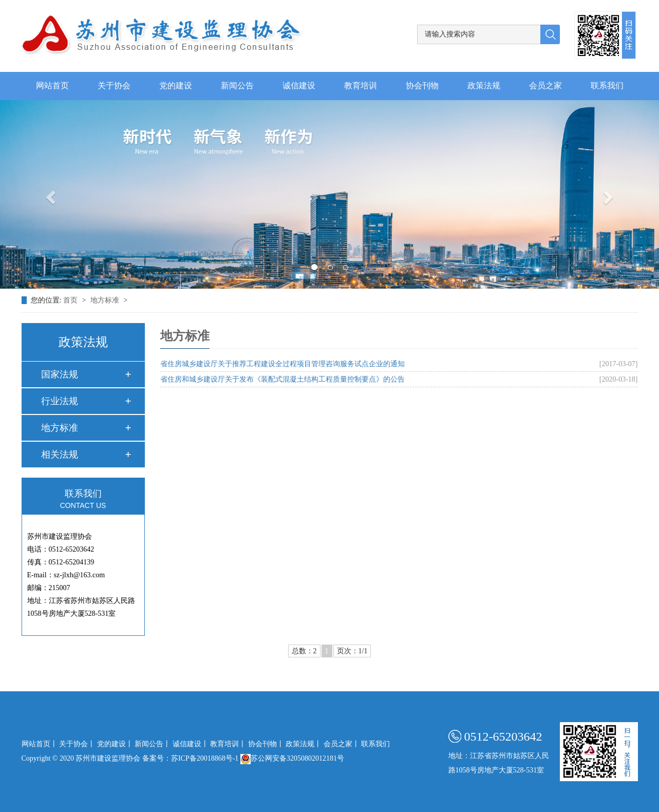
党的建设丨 (115, 744)
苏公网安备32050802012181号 (292, 758)
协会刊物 (422, 86)
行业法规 (60, 401)
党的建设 (176, 86)
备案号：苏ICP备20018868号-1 (190, 758)
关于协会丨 (77, 744)
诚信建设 (299, 86)
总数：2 (304, 651)
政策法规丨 (304, 744)
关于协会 (114, 86)
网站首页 (52, 86)
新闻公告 (237, 86)
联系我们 (607, 86)
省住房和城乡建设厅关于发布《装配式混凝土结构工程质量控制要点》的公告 (283, 379)
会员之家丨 (342, 744)
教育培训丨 (228, 744)
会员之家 (545, 86)
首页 (71, 300)
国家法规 (60, 374)
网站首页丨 (40, 744)
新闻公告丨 (153, 744)
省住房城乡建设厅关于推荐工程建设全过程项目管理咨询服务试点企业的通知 (283, 364)
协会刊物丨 (266, 744)
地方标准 (106, 300)
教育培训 (361, 86)
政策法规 (484, 86)
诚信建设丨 (191, 744)
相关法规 (60, 455)
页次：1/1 (352, 651)
